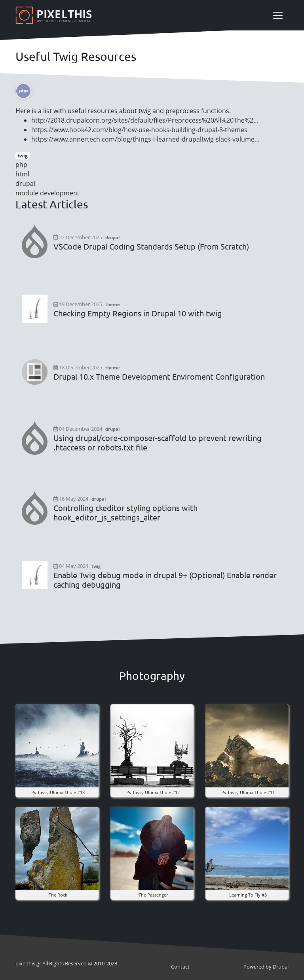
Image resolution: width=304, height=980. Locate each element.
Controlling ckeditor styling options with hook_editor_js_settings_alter (125, 513)
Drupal (281, 967)
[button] (57, 745)
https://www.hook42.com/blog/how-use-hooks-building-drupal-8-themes (139, 130)
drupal (25, 184)
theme (113, 304)
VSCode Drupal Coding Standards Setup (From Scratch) (151, 246)
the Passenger (153, 895)
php (21, 165)
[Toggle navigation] (278, 15)
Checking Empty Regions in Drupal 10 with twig (138, 313)
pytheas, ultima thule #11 (248, 792)
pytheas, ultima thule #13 (58, 792)
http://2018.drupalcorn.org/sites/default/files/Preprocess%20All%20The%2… (145, 120)
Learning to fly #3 (248, 895)
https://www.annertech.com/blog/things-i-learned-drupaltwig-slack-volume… (145, 139)
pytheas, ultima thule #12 (153, 792)
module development (47, 193)
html (22, 174)
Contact (180, 967)
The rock (58, 895)
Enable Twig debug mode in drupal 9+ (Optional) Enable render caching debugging (165, 580)
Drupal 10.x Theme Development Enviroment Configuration (159, 376)
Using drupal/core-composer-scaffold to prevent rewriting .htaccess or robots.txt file (158, 443)
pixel (25, 963)
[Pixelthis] (55, 15)
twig (23, 156)
